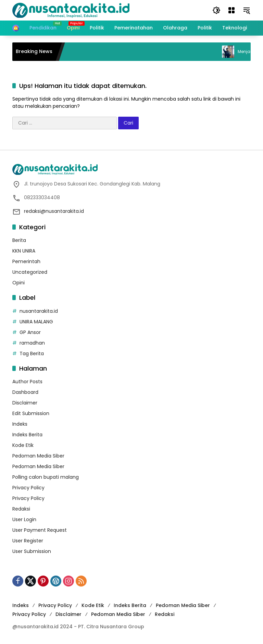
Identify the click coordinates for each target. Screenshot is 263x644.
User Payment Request (40, 530)
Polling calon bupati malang (46, 477)
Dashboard (25, 392)
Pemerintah (26, 261)
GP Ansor (30, 332)
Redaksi (21, 509)
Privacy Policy (28, 488)
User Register (28, 541)
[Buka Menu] (231, 10)
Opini (18, 283)
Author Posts (27, 382)
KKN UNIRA (24, 251)
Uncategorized (30, 272)
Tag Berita (32, 353)
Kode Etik (23, 445)
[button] (216, 10)
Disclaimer (25, 403)
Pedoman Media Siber (38, 456)
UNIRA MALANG (36, 322)
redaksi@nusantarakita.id (54, 211)
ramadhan (32, 343)
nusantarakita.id (39, 311)
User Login (24, 519)
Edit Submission (31, 413)
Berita (19, 240)
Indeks (20, 424)
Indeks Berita (27, 435)
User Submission (32, 551)
